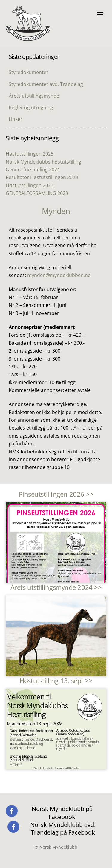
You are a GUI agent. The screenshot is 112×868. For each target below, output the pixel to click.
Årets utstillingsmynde (34, 96)
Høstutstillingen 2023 (30, 185)
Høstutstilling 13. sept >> (56, 681)
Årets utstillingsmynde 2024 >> (56, 587)
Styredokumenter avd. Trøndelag (46, 84)
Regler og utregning (31, 107)
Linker (16, 119)
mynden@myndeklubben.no (59, 275)
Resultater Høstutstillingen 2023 (42, 177)
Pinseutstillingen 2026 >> (56, 494)
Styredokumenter (29, 72)
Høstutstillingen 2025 (30, 154)
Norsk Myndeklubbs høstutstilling (43, 162)
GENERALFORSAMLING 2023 (37, 193)
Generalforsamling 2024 (33, 170)
